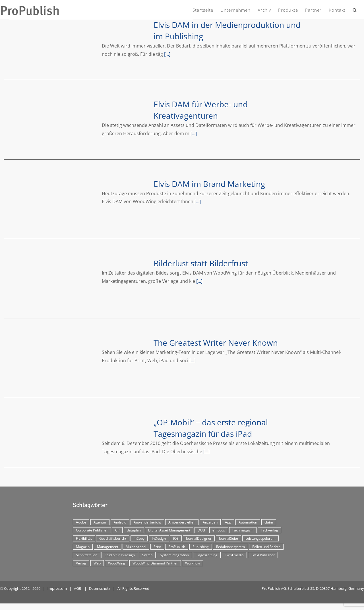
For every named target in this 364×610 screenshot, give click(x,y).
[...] (167, 54)
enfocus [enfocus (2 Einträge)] (219, 530)
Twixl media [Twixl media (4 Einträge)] (234, 555)
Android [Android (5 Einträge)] (120, 522)
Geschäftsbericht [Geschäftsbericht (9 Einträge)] (113, 538)
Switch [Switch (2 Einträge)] (147, 555)
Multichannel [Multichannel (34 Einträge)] (136, 547)
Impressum (57, 588)
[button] (355, 9)
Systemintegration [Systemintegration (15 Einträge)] (174, 555)
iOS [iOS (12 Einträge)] (176, 538)
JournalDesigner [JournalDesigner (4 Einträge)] (199, 538)
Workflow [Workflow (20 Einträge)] (193, 563)
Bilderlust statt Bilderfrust (201, 263)
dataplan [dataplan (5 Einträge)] (134, 530)
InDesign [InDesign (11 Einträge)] (159, 538)
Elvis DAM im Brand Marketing (209, 184)
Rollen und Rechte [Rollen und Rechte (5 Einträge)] (266, 547)
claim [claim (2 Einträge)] (269, 522)
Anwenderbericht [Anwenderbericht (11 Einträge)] (147, 522)
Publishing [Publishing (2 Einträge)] (201, 547)
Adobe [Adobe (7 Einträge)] (81, 522)
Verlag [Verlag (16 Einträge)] (81, 563)
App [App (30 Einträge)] (228, 522)
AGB (77, 588)
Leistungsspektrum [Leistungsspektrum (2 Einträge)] (260, 538)
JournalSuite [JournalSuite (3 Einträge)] (228, 538)
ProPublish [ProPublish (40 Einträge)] (177, 547)
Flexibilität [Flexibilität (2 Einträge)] (84, 538)
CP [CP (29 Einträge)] (117, 530)
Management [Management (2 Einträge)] (108, 547)
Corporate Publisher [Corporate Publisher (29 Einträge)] (92, 530)
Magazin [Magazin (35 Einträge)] (83, 547)
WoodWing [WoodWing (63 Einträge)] (117, 563)
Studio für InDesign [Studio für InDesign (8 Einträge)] (120, 555)
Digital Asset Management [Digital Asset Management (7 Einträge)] (169, 530)
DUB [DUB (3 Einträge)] (201, 530)
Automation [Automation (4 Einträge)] (248, 522)
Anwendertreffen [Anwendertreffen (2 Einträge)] (182, 522)
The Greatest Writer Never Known (216, 343)
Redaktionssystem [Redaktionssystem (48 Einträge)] (230, 547)
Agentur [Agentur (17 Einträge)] (100, 522)
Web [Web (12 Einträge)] (97, 563)
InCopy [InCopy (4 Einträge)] (139, 538)
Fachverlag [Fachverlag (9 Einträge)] (269, 530)
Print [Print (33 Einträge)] (157, 547)
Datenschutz (100, 588)
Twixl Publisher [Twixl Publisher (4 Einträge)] (263, 555)
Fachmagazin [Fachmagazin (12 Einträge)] (243, 530)
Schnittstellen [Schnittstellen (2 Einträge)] (87, 555)
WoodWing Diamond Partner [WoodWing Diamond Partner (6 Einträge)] (155, 563)
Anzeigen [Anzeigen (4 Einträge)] (210, 522)
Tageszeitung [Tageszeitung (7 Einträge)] (207, 555)
